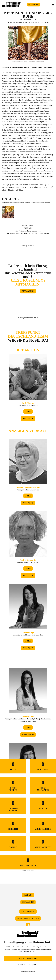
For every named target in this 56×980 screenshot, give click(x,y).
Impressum (32, 972)
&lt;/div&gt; (28, 532)
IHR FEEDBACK (28, 911)
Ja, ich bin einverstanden (28, 958)
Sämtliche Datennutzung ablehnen (28, 965)
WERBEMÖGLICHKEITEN (28, 918)
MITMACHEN (34, 4)
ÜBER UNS (28, 895)
